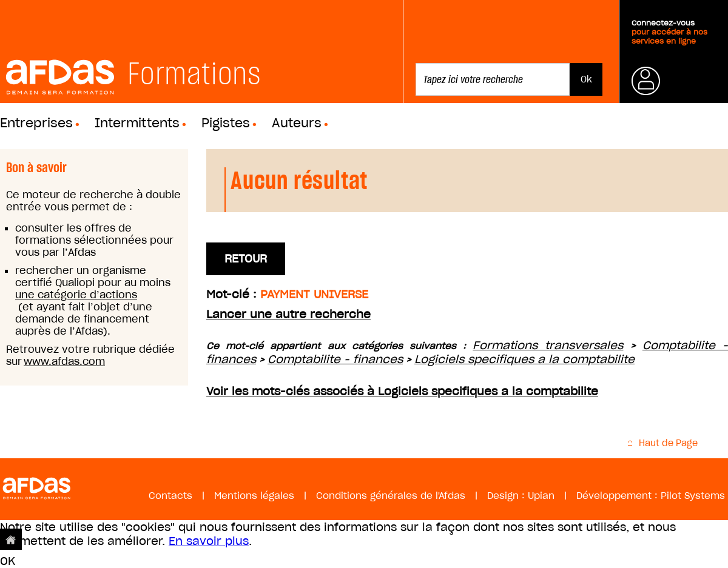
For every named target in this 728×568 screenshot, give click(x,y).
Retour (246, 259)
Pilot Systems (693, 496)
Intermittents (137, 123)
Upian (541, 496)
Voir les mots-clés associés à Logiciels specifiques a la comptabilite (402, 391)
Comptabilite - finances (335, 359)
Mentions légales (254, 496)
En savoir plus (209, 541)
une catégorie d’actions (76, 295)
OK (8, 561)
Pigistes (226, 123)
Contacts (170, 496)
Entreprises (36, 123)
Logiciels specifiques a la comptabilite (524, 359)
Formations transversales (548, 345)
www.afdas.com (64, 361)
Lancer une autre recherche (288, 314)
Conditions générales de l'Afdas (391, 496)
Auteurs (297, 123)
